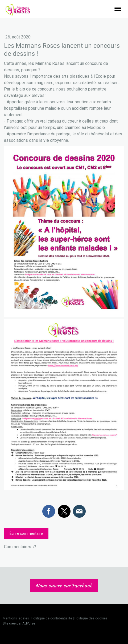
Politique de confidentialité (52, 618)
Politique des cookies (91, 618)
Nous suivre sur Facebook (64, 586)
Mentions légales (16, 618)
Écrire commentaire (26, 533)
